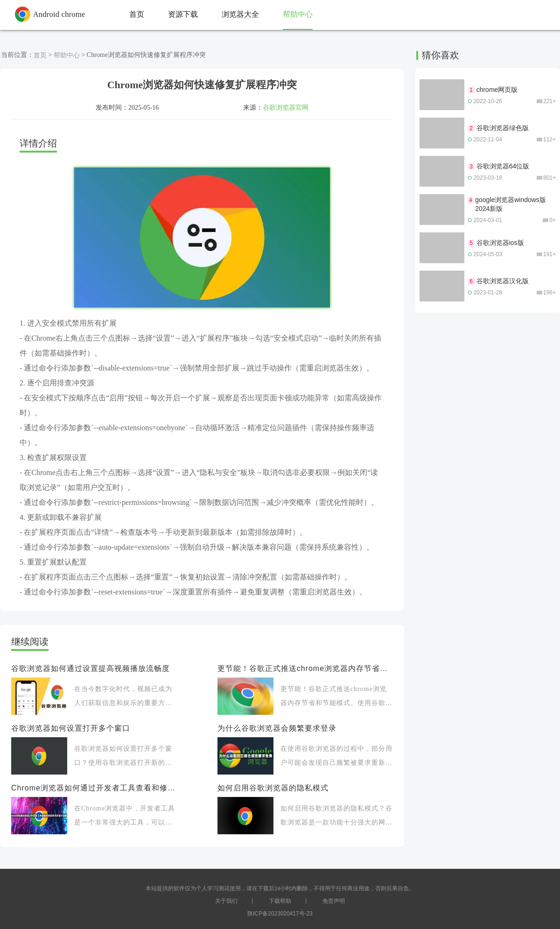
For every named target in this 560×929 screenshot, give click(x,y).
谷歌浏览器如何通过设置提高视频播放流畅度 (91, 668)
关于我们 (226, 901)
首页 (40, 55)
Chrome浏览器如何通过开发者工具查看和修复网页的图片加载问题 (94, 788)
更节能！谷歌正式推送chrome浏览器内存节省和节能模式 (305, 668)
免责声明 (334, 901)
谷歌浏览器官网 (286, 107)
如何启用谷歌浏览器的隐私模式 (273, 788)
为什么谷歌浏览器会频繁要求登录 (277, 728)
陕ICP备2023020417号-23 (280, 914)
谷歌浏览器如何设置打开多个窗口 (71, 728)
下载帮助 (280, 901)
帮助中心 (67, 55)
